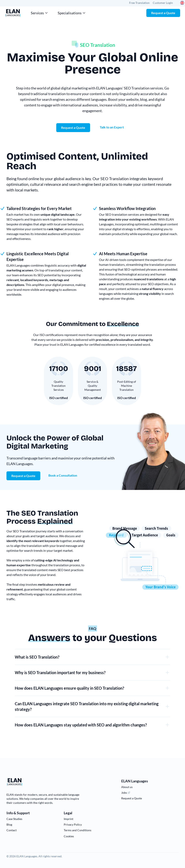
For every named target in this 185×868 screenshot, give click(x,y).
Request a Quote (163, 13)
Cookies (69, 836)
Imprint (69, 819)
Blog (9, 824)
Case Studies (14, 819)
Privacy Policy (73, 824)
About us (127, 787)
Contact (12, 830)
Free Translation (139, 3)
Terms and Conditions (78, 830)
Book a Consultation (63, 475)
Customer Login (163, 3)
